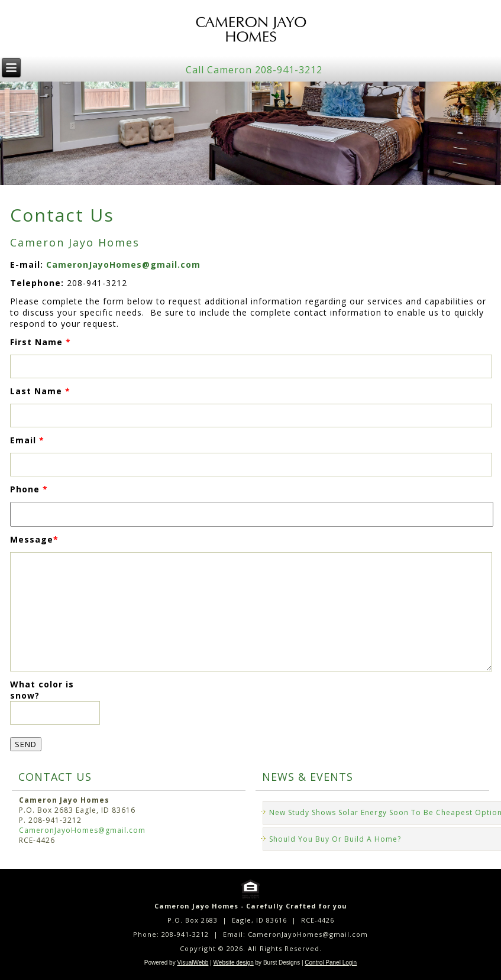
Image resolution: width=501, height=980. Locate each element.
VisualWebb (193, 963)
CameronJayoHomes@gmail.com (123, 265)
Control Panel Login (331, 963)
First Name (41, 342)
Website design (234, 963)
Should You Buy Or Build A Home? (335, 839)
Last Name (40, 391)
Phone (29, 489)
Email (27, 440)
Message (34, 539)
